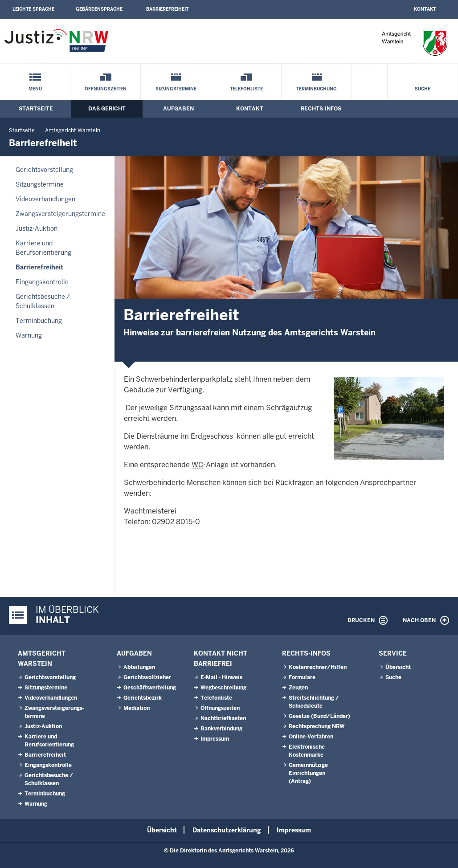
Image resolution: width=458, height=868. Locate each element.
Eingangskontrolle (42, 282)
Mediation (137, 708)
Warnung (29, 335)
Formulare (302, 677)
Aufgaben (178, 109)
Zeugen (298, 688)
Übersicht (398, 667)
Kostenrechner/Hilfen (318, 667)
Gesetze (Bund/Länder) (319, 716)
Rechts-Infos (321, 109)
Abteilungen (139, 667)
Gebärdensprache (99, 9)
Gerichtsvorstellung (44, 170)
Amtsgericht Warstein (73, 130)
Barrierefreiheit (167, 9)
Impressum (215, 739)
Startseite (36, 109)
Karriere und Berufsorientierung (43, 248)
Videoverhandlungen (45, 199)
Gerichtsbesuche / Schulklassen (43, 301)
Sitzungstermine (40, 184)
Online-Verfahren (311, 737)
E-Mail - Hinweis (221, 677)
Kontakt (425, 9)
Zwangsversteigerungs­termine (60, 214)
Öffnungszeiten (106, 89)
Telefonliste (246, 89)
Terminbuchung (317, 89)
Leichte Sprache (33, 9)
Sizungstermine (176, 89)
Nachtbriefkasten (223, 718)
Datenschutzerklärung (227, 830)
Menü (35, 89)
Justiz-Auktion (37, 228)
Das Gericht (107, 109)
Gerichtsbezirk (143, 698)
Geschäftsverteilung (150, 688)
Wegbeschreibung (223, 688)
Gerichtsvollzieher (147, 677)
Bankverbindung (221, 729)
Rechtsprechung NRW (317, 726)
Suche (423, 89)
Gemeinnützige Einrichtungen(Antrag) (308, 773)
